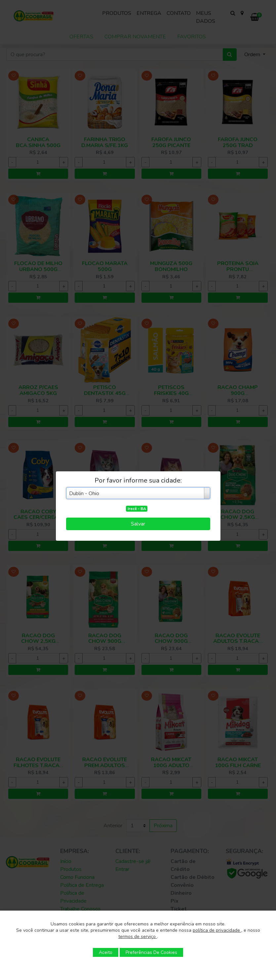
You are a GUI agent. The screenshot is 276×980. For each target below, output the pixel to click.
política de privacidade (217, 930)
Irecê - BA (137, 509)
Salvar (138, 524)
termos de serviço (138, 937)
